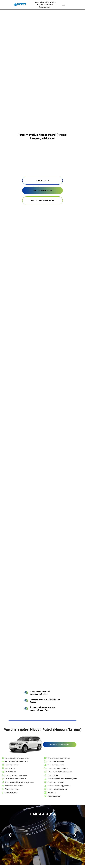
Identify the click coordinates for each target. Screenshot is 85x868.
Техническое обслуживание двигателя (20, 782)
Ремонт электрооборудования (59, 786)
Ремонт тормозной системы (58, 789)
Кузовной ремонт (54, 796)
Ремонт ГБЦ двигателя (56, 761)
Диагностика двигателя (14, 786)
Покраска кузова (11, 793)
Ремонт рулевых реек (56, 765)
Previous (10, 835)
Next (75, 835)
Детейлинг (52, 793)
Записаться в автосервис (60, 745)
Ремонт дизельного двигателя (16, 761)
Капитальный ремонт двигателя (17, 758)
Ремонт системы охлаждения (16, 775)
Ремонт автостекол (12, 789)
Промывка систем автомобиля (59, 758)
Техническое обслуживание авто (60, 772)
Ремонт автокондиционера (58, 768)
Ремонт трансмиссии (55, 782)
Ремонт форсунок (12, 765)
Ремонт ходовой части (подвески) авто (62, 779)
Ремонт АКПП (53, 775)
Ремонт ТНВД (10, 768)
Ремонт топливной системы (15, 779)
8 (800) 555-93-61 (45, 4)
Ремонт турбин (11, 772)
